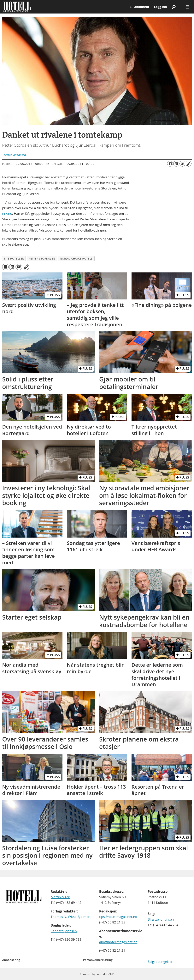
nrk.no (7, 214)
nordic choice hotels (76, 258)
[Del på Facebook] (170, 164)
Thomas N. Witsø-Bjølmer (70, 917)
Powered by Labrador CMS (97, 974)
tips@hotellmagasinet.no (118, 917)
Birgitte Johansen (161, 919)
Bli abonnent (139, 7)
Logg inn (160, 7)
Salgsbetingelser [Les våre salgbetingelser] (160, 962)
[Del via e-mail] (182, 164)
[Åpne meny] (187, 7)
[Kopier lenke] (189, 164)
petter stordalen (42, 258)
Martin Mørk (60, 897)
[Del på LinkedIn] (176, 164)
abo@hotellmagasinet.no (118, 942)
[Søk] (174, 7)
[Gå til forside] (17, 7)
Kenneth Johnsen (64, 931)
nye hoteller (14, 258)
